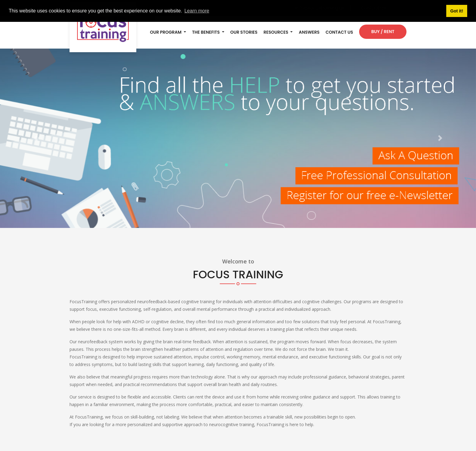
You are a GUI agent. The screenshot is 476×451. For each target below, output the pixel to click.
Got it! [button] (457, 11)
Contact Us (339, 32)
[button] (36, 138)
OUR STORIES (244, 32)
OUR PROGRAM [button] (166, 32)
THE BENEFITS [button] (206, 32)
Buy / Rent (383, 32)
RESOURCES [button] (276, 32)
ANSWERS (309, 32)
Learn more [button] (197, 11)
